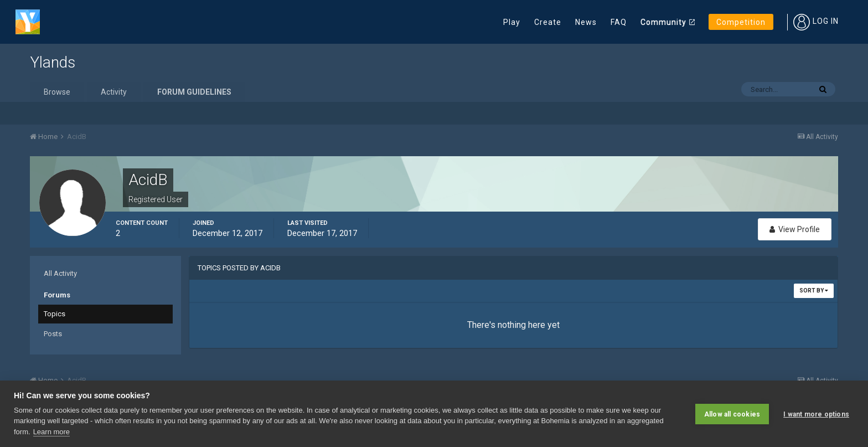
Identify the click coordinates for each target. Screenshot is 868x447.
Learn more (51, 432)
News (586, 22)
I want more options (816, 414)
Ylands (53, 62)
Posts (53, 334)
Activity (114, 92)
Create (548, 22)
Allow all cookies (732, 414)
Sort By (814, 291)
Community (663, 22)
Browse (57, 92)
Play (512, 22)
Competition (741, 22)
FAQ (619, 22)
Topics (55, 314)
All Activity (60, 273)
